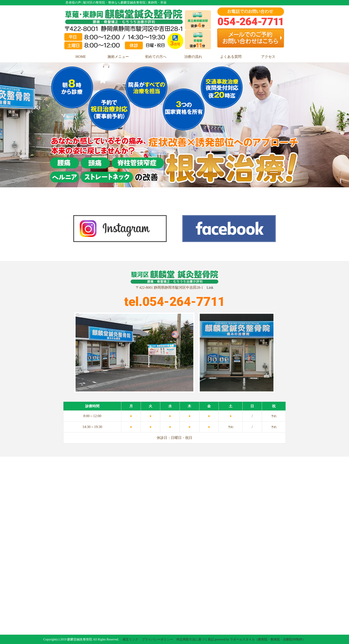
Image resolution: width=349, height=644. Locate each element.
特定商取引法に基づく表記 (195, 639)
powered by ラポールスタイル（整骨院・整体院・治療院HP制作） (260, 639)
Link (210, 288)
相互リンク (130, 639)
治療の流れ (193, 57)
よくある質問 (231, 57)
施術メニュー (118, 57)
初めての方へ (156, 57)
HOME (81, 57)
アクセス (268, 57)
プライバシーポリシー (157, 639)
